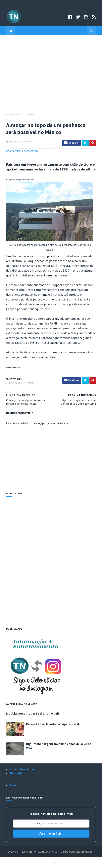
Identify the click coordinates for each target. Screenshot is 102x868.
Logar (51, 862)
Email (13, 785)
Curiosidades (14, 114)
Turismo (30, 114)
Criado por (67, 852)
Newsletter (17, 773)
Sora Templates (83, 852)
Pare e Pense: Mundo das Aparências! (53, 724)
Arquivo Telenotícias (22, 769)
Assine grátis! (51, 833)
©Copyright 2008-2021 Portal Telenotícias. (32, 852)
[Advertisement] (51, 76)
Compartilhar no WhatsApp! (22, 151)
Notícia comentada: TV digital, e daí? (33, 713)
